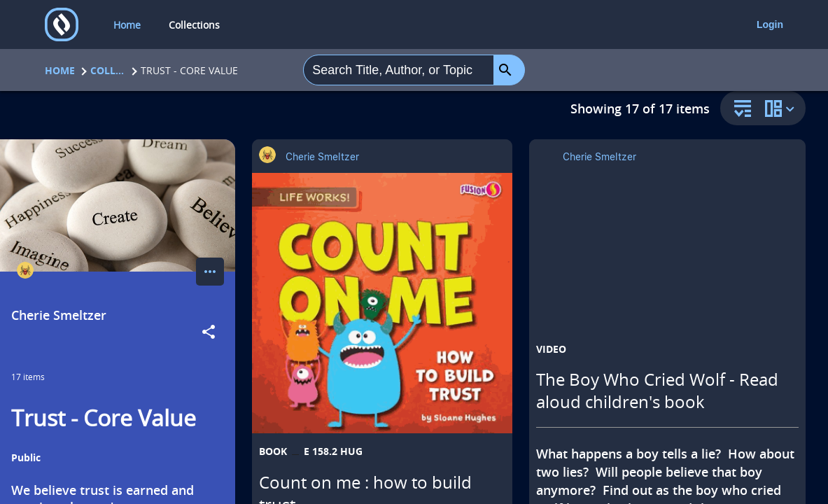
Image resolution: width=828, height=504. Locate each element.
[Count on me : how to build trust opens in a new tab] (382, 303)
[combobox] (399, 70)
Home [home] (127, 25)
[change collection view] (782, 108)
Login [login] (770, 24)
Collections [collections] (194, 25)
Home (60, 70)
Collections (108, 70)
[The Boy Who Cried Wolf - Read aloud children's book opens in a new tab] (668, 280)
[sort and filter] (739, 110)
